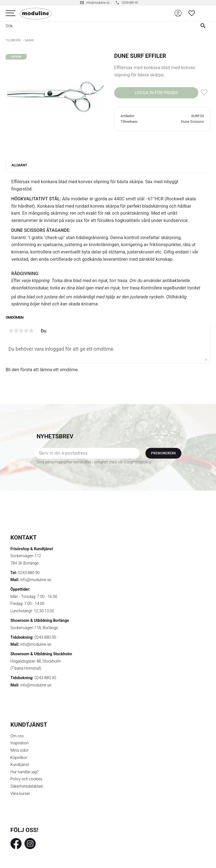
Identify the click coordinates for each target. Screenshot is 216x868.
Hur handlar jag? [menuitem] (24, 772)
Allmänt (19, 165)
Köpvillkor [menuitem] (19, 758)
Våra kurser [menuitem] (20, 794)
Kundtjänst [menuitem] (20, 765)
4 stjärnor (26, 331)
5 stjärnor (31, 331)
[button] (11, 13)
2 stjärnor (16, 331)
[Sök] (204, 26)
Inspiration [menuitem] (20, 743)
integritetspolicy (137, 462)
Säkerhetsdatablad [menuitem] (26, 786)
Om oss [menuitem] (17, 736)
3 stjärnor (21, 331)
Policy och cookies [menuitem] (26, 779)
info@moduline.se (36, 580)
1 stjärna (11, 331)
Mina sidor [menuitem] (19, 750)
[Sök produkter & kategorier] (96, 26)
